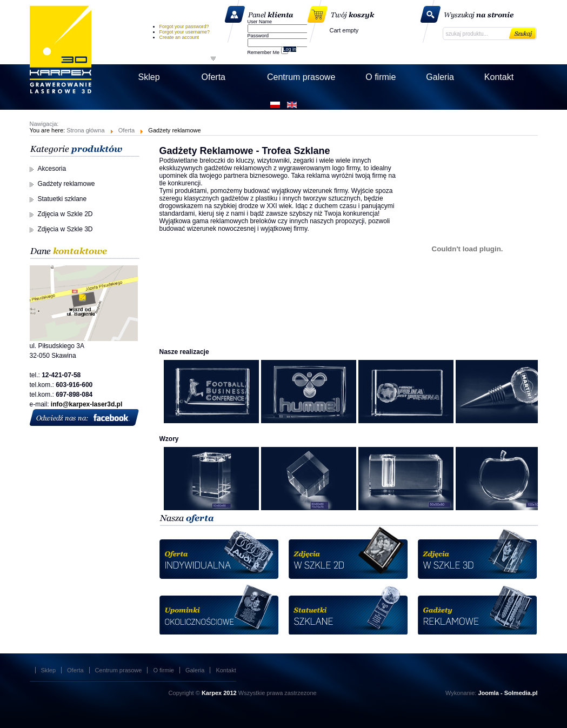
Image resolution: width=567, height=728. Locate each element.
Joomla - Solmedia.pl (508, 693)
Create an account (179, 37)
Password (258, 36)
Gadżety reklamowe (66, 184)
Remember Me (264, 52)
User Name (260, 22)
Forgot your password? (184, 26)
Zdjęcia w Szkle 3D (65, 229)
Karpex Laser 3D (61, 49)
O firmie (164, 670)
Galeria (195, 670)
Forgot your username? (185, 32)
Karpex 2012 (219, 693)
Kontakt (226, 670)
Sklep (49, 670)
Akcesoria (52, 169)
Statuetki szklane (62, 199)
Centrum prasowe (119, 670)
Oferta (127, 130)
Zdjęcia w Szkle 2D (65, 214)
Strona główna (85, 130)
